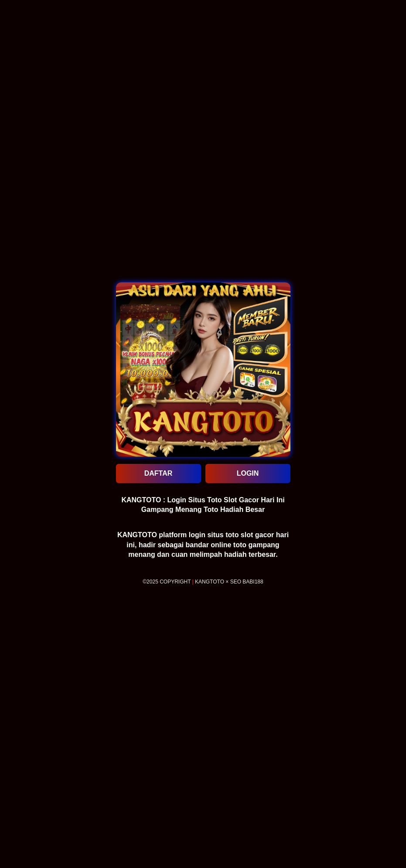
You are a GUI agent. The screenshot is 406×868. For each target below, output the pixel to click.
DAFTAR (159, 473)
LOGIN (248, 473)
